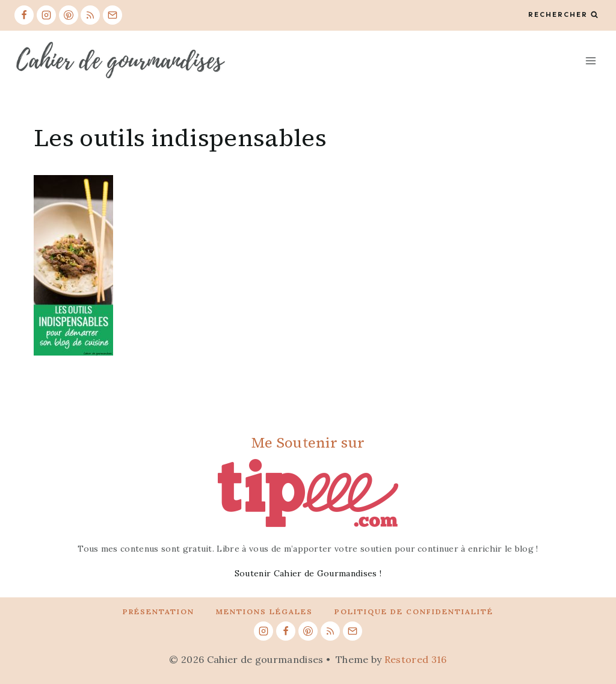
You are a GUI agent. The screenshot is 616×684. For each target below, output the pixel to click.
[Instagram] (46, 15)
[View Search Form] (563, 15)
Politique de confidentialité (414, 612)
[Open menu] (590, 60)
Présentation (159, 612)
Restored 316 (416, 659)
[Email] (112, 15)
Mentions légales (264, 612)
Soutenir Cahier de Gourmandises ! (308, 573)
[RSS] (90, 15)
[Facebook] (24, 15)
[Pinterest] (69, 15)
